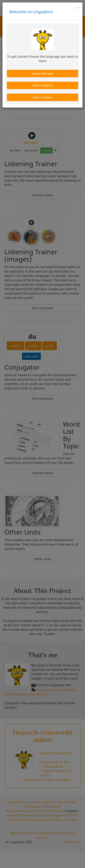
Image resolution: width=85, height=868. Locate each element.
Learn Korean (43, 97)
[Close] (78, 8)
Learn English (43, 85)
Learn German (43, 73)
